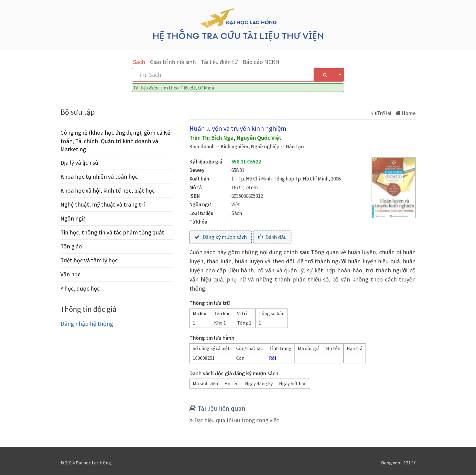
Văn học (70, 274)
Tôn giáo (71, 246)
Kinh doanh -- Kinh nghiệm (219, 147)
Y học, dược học (80, 288)
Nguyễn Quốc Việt (259, 138)
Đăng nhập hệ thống (87, 323)
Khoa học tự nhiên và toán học (99, 177)
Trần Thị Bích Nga (211, 138)
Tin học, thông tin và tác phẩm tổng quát (112, 232)
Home (406, 113)
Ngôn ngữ (73, 218)
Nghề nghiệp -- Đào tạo (277, 147)
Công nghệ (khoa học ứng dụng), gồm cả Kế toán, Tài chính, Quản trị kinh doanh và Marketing (115, 141)
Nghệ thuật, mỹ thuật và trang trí (103, 204)
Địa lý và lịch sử (79, 163)
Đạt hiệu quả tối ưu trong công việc (237, 420)
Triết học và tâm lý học (89, 260)
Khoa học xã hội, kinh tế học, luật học (108, 190)
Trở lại (381, 113)
